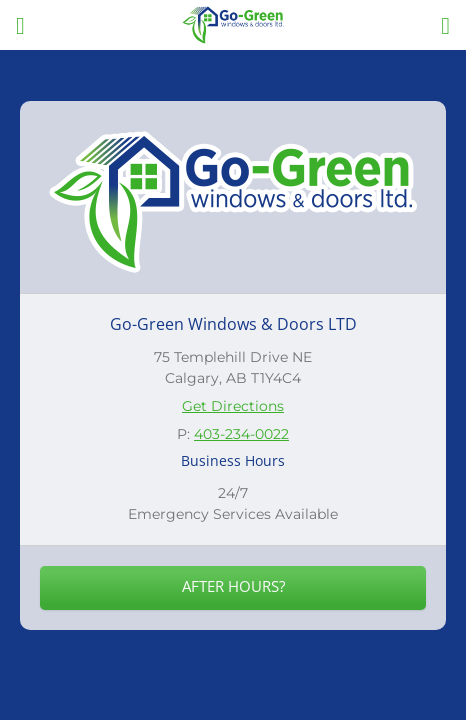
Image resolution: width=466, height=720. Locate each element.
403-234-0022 (241, 434)
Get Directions (233, 406)
